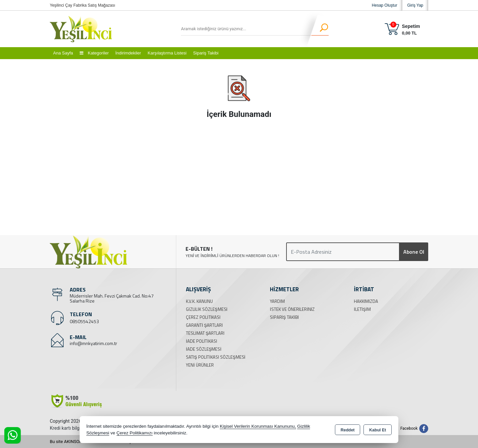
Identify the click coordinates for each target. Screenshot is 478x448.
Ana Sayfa (63, 53)
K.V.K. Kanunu (199, 301)
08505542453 (84, 321)
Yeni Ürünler (200, 365)
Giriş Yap (415, 5)
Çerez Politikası (203, 317)
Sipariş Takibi (206, 53)
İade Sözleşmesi (204, 349)
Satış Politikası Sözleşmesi (216, 357)
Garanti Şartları (204, 325)
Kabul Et (378, 430)
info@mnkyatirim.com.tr (93, 343)
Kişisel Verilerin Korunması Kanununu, (258, 426)
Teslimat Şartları (205, 333)
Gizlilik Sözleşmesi (207, 309)
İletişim (362, 309)
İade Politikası (201, 341)
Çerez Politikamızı (135, 433)
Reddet (348, 430)
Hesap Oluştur (385, 5)
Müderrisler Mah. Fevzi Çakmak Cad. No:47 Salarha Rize (112, 298)
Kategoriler (94, 53)
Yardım (277, 301)
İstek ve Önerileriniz (292, 309)
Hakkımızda (366, 301)
